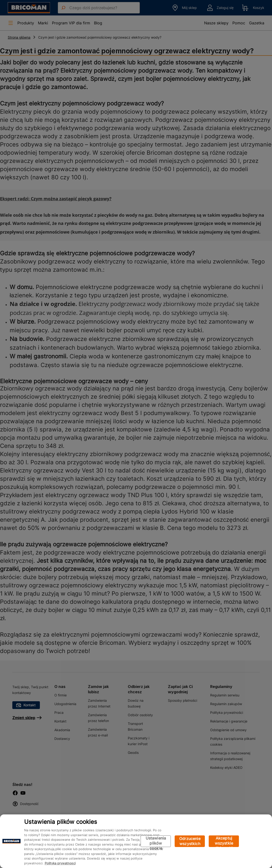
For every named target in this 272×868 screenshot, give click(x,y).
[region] (136, 841)
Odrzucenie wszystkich (190, 841)
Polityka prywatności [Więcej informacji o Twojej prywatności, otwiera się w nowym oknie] (60, 863)
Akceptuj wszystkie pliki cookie (224, 841)
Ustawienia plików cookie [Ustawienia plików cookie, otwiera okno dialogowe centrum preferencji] (156, 841)
